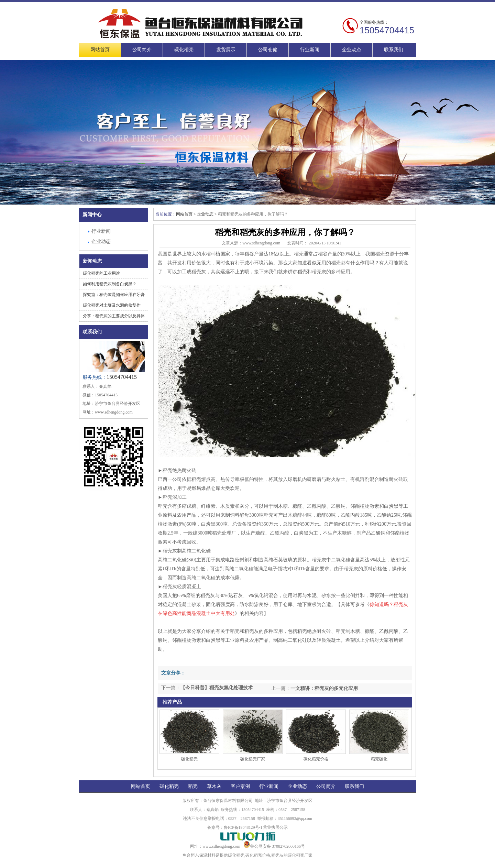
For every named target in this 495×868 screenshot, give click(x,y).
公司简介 (142, 50)
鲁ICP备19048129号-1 (243, 827)
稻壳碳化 (379, 759)
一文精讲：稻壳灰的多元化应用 (324, 688)
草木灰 (214, 786)
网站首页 (100, 50)
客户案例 (240, 786)
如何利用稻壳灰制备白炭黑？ (110, 284)
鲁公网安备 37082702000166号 (274, 846)
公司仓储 (268, 50)
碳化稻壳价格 (316, 759)
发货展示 (226, 50)
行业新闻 (310, 50)
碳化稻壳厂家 (253, 759)
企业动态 (352, 50)
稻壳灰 (277, 855)
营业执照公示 (275, 827)
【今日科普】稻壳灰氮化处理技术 (217, 688)
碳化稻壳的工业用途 (101, 273)
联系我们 (394, 50)
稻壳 (193, 786)
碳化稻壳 (184, 50)
